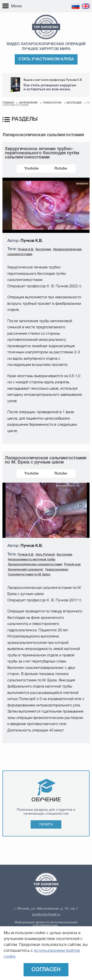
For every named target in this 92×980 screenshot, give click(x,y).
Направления (28, 103)
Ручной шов (72, 564)
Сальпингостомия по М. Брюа (29, 575)
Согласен (46, 970)
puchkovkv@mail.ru (46, 915)
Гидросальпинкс (57, 570)
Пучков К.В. (26, 249)
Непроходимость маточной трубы (32, 560)
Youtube (31, 169)
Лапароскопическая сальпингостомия (35, 564)
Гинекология (52, 103)
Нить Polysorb (45, 555)
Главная (8, 103)
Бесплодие (74, 103)
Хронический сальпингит (26, 570)
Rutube (61, 169)
